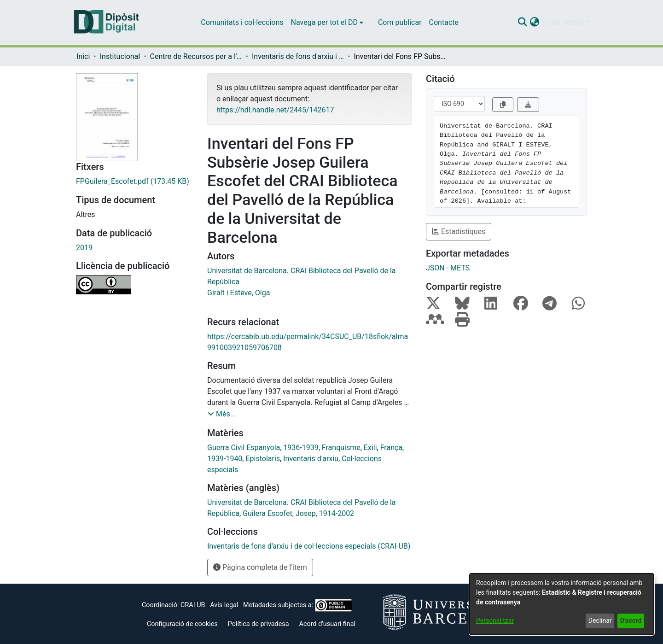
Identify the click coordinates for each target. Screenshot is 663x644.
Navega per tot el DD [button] (324, 22)
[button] (522, 23)
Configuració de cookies (182, 624)
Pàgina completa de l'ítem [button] (260, 567)
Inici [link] (83, 56)
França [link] (391, 448)
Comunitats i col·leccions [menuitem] (242, 22)
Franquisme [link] (341, 448)
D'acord (631, 621)
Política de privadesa (259, 624)
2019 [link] (84, 248)
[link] (135, 181)
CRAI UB (193, 605)
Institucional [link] (120, 56)
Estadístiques (459, 231)
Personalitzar (495, 621)
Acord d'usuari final (328, 624)
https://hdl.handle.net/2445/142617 (275, 110)
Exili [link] (370, 448)
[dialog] (562, 604)
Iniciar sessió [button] (564, 22)
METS (460, 268)
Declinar (600, 621)
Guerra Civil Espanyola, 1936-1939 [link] (263, 448)
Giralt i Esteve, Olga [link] (238, 293)
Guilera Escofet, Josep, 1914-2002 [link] (298, 513)
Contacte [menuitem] (444, 22)
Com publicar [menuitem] (400, 22)
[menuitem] (327, 23)
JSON (435, 268)
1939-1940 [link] (225, 459)
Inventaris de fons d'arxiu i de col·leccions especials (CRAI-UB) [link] (298, 56)
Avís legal (224, 605)
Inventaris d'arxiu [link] (311, 459)
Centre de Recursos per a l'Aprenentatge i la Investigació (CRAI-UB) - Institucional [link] (196, 56)
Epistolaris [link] (263, 459)
